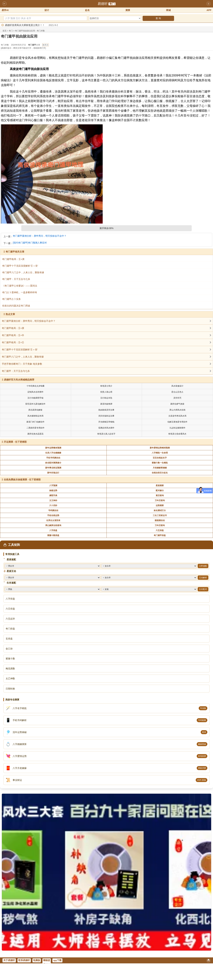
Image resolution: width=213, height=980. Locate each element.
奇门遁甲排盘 (160, 535)
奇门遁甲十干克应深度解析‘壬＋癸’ (20, 350)
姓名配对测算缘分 (53, 463)
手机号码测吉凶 (53, 458)
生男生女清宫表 (53, 520)
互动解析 (203, 578)
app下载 (57, 960)
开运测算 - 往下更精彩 (15, 442)
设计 (47, 10)
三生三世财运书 (160, 515)
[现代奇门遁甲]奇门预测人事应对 (30, 243)
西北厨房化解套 (35, 410)
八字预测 (53, 486)
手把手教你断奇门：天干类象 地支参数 (22, 364)
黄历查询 (160, 495)
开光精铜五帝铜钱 (106, 422)
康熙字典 (53, 495)
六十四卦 (53, 505)
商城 (168, 10)
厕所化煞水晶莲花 (35, 434)
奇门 (112, 4)
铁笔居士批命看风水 (177, 434)
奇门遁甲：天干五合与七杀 (16, 371)
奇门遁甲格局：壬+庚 (13, 328)
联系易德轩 (24, 960)
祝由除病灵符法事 (106, 410)
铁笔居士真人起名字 (106, 434)
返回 (4, 4)
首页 (4, 31)
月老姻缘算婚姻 (160, 468)
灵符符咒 (177, 398)
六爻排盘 (160, 530)
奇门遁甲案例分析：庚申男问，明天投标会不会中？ (40, 236)
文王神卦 (53, 500)
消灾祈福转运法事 (106, 416)
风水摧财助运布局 (35, 416)
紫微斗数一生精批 (160, 463)
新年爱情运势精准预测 (160, 448)
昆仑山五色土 (177, 392)
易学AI (5, 10)
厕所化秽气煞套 (177, 404)
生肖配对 (203, 589)
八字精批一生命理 (160, 453)
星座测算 (160, 486)
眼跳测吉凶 (160, 520)
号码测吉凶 (53, 510)
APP (209, 10)
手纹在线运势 (53, 515)
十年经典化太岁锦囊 (35, 386)
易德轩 (103, 4)
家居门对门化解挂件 (35, 422)
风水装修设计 (177, 386)
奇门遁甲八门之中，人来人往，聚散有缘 (23, 357)
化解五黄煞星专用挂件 (177, 422)
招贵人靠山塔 (106, 392)
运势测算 (160, 505)
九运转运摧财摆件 (177, 428)
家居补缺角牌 (106, 404)
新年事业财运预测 (53, 468)
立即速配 (203, 566)
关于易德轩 (9, 960)
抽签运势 (53, 490)
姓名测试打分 (160, 510)
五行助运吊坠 (106, 398)
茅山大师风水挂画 (177, 410)
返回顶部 (209, 961)
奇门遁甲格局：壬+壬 (13, 342)
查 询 (158, 18)
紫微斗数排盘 (53, 535)
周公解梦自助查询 (53, 525)
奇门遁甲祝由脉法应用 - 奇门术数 (30, 31)
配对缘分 (160, 490)
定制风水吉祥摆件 (35, 392)
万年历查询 (160, 500)
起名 (87, 10)
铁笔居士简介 (106, 386)
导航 (209, 4)
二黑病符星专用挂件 (35, 428)
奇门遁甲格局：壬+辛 (13, 335)
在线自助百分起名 (160, 473)
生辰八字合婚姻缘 (53, 453)
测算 (128, 10)
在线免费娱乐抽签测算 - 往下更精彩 (22, 480)
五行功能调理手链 (35, 398)
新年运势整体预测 (53, 448)
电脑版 (37, 960)
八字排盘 (53, 530)
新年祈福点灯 (53, 473)
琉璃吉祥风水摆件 (106, 428)
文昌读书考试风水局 (177, 416)
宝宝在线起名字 (160, 458)
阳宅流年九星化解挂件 (35, 404)
